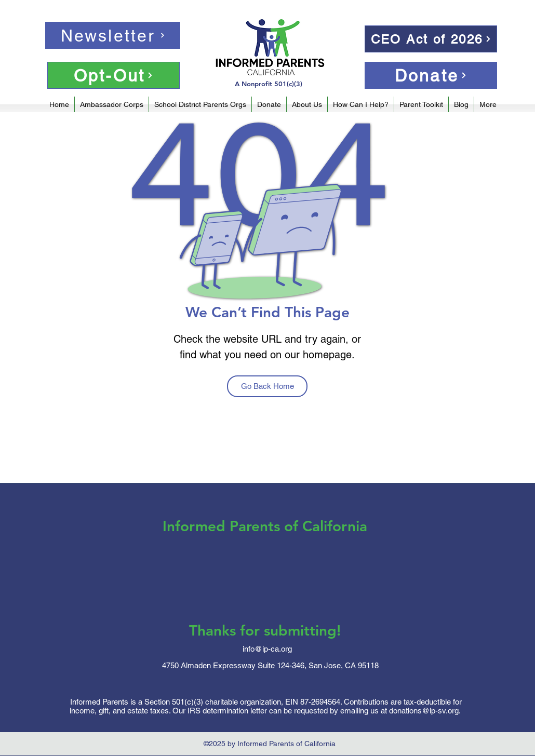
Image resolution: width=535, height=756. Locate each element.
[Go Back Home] (267, 386)
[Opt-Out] (113, 75)
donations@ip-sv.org (424, 711)
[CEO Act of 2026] (431, 39)
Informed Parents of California (265, 526)
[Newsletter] (113, 35)
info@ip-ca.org (267, 649)
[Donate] (431, 75)
